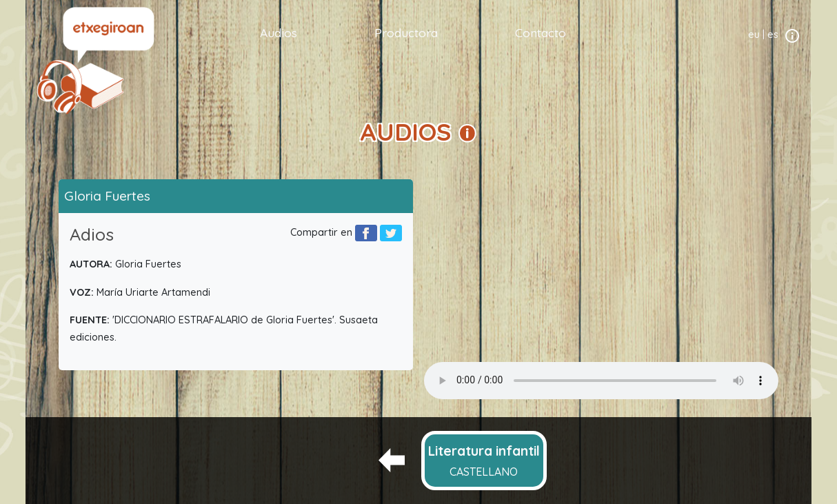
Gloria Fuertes (107, 196)
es (773, 34)
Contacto (541, 32)
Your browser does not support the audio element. (601, 381)
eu (754, 34)
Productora (406, 32)
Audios (279, 32)
